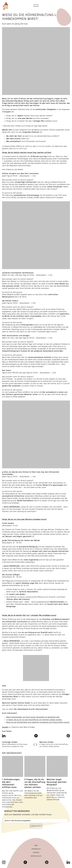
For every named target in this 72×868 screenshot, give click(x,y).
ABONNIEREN (36, 826)
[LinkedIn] (68, 862)
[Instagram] (4, 862)
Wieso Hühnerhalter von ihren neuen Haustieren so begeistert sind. (33, 717)
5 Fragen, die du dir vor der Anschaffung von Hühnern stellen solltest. (34, 720)
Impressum (36, 849)
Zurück (5, 727)
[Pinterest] (47, 862)
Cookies (36, 853)
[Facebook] (25, 862)
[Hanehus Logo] (5, 6)
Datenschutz (36, 856)
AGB (36, 845)
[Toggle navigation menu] (36, 6)
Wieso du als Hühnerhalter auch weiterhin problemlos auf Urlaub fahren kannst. (38, 722)
